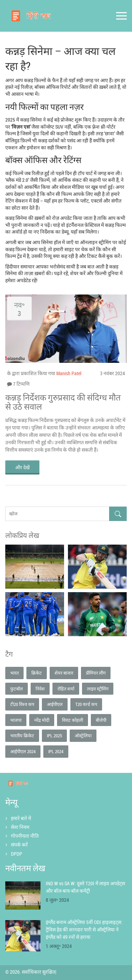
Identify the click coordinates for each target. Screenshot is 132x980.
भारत (14, 673)
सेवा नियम (20, 827)
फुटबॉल (17, 689)
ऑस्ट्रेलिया (83, 736)
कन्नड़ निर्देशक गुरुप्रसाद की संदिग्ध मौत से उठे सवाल (63, 402)
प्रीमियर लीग (96, 673)
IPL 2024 (56, 751)
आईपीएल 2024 (23, 751)
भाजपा (16, 720)
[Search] (118, 514)
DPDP (17, 854)
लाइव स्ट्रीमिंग (98, 689)
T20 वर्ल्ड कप (86, 704)
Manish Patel (69, 373)
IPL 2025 (54, 736)
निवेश (40, 689)
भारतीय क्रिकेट (22, 736)
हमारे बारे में (21, 818)
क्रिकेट (37, 673)
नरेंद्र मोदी (42, 720)
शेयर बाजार (64, 673)
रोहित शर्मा (66, 689)
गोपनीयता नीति (25, 836)
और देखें (22, 467)
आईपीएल (55, 704)
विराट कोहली (73, 720)
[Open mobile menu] (121, 16)
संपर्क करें (19, 845)
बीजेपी (101, 720)
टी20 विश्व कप (22, 704)
